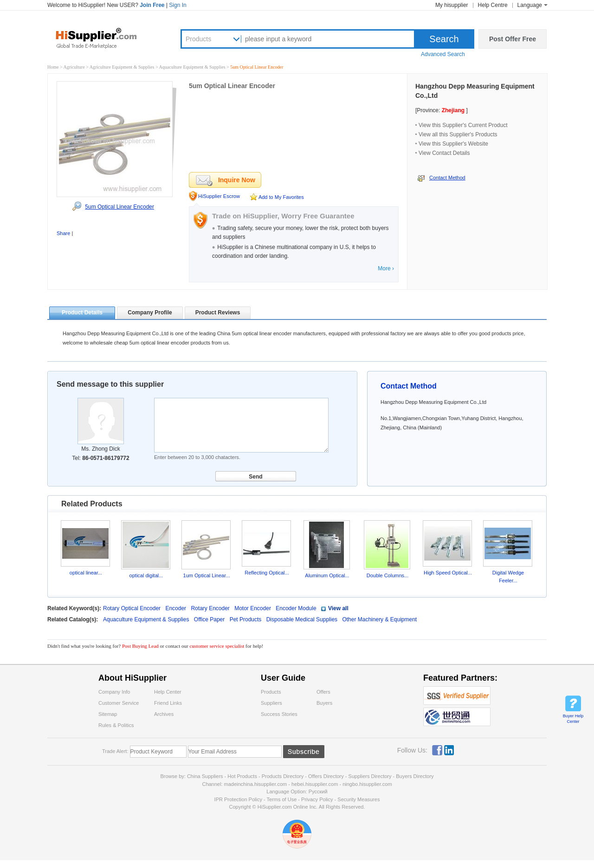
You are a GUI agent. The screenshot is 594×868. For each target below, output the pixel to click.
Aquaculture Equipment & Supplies (193, 67)
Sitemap (108, 714)
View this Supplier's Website (453, 144)
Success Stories (279, 714)
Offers (323, 692)
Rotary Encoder (210, 608)
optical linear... (86, 573)
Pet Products (246, 619)
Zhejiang (453, 110)
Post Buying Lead (141, 646)
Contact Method (447, 178)
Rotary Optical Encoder (132, 608)
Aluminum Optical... (327, 575)
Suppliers (271, 703)
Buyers (324, 703)
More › (386, 268)
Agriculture (75, 67)
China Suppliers (205, 776)
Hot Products (242, 776)
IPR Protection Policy (238, 799)
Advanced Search (443, 54)
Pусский (318, 791)
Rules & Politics (116, 725)
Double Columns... (388, 575)
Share (63, 233)
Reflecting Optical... (267, 573)
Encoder (176, 608)
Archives (164, 714)
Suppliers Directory (371, 776)
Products (198, 39)
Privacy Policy (317, 799)
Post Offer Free (513, 39)
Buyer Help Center (573, 719)
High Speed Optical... (448, 573)
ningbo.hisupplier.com (367, 784)
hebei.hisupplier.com (315, 784)
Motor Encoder (253, 608)
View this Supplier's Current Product (463, 125)
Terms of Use (281, 799)
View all (338, 608)
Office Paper (210, 619)
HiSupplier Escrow (219, 196)
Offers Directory (326, 776)
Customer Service (119, 703)
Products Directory (284, 776)
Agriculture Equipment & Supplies (123, 67)
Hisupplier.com (103, 38)
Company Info (114, 692)
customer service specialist (217, 646)
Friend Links (168, 703)
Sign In (178, 5)
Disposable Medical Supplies (303, 619)
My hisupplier (452, 5)
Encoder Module (296, 608)
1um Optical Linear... (207, 575)
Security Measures (358, 799)
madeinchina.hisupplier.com (256, 784)
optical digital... (146, 575)
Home (53, 67)
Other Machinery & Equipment (379, 619)
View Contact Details (444, 153)
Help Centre (493, 5)
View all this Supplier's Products (458, 134)
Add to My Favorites (281, 197)
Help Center (168, 692)
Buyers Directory (415, 776)
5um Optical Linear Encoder (119, 207)
